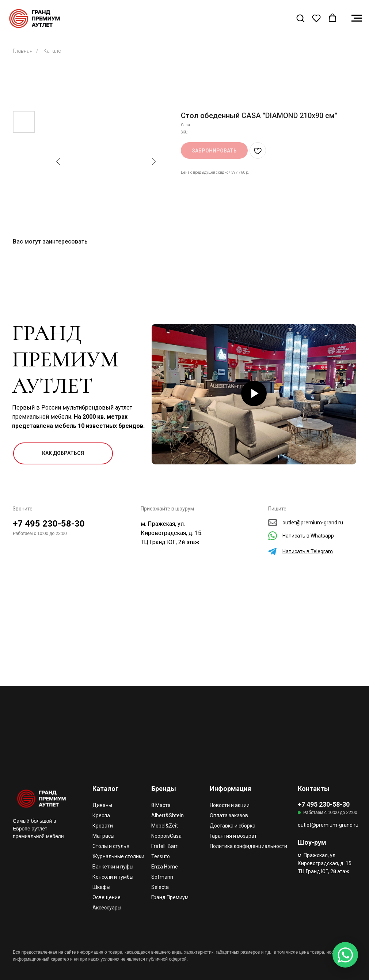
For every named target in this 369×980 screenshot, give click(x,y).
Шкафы (101, 887)
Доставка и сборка (233, 826)
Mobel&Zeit (165, 826)
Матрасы (103, 836)
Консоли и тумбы (113, 877)
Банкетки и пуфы (113, 867)
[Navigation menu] (357, 18)
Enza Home (165, 867)
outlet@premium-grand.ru (328, 825)
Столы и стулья (111, 846)
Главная (23, 51)
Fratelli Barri (165, 846)
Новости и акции (230, 805)
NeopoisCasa (166, 836)
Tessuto (161, 856)
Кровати (103, 826)
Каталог (54, 51)
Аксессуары (107, 908)
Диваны (102, 805)
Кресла (101, 815)
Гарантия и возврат (233, 836)
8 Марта (161, 805)
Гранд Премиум (170, 897)
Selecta (160, 887)
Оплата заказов (229, 815)
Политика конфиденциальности (248, 846)
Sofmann (162, 877)
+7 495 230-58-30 (49, 524)
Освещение (106, 897)
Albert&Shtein (168, 815)
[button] (300, 18)
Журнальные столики (118, 856)
